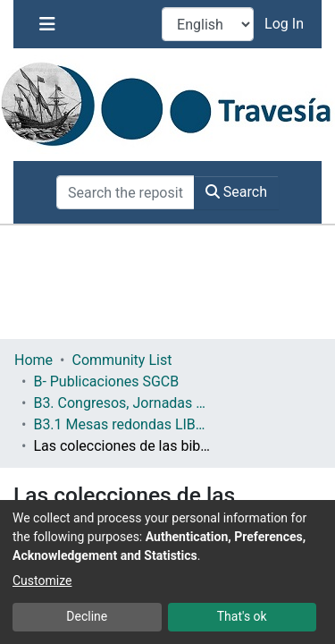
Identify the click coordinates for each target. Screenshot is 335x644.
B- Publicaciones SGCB (106, 381)
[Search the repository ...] (126, 192)
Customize (42, 580)
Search (236, 192)
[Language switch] (208, 24)
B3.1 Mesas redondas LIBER (122, 424)
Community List (121, 360)
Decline (87, 616)
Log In (286, 24)
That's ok (242, 616)
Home (33, 360)
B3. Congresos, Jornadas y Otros (122, 403)
